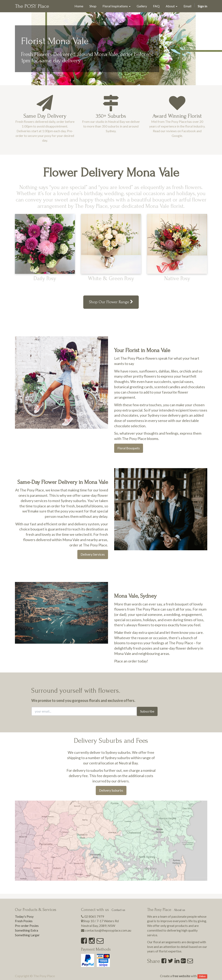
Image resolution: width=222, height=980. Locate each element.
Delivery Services (93, 554)
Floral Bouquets (129, 448)
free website (181, 976)
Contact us (118, 910)
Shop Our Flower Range (111, 302)
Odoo (202, 976)
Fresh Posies (24, 921)
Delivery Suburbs (111, 790)
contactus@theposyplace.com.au (108, 930)
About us (180, 910)
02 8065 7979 (94, 916)
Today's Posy (24, 916)
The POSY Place (32, 6)
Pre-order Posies (27, 926)
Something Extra (26, 930)
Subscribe (147, 711)
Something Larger (27, 935)
